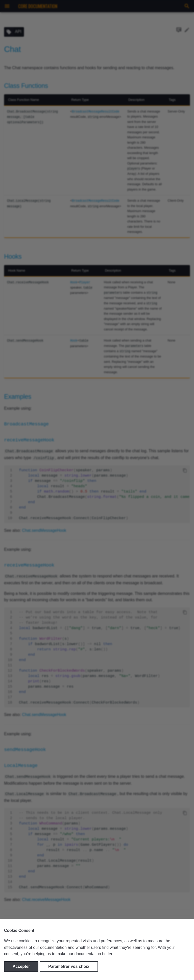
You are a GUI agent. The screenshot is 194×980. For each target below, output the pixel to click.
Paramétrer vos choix (69, 966)
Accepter (21, 966)
